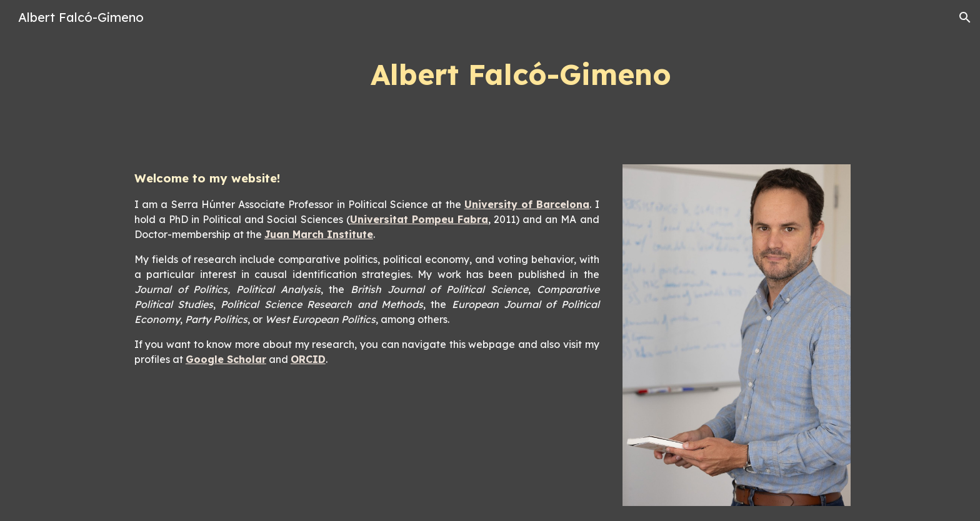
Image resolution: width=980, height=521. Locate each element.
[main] (521, 75)
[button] (965, 17)
